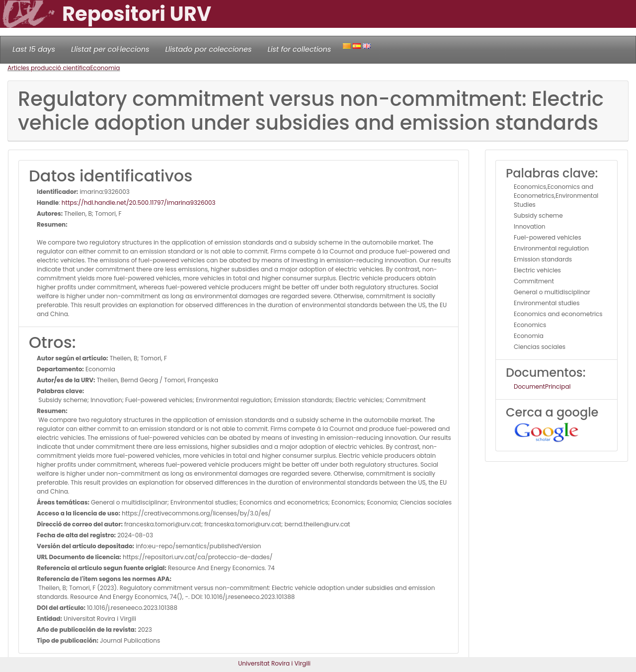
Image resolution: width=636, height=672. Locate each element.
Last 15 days (34, 49)
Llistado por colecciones (209, 49)
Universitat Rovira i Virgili (274, 663)
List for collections (299, 49)
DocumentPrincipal (542, 386)
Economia (105, 68)
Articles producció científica (49, 68)
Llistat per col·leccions (110, 49)
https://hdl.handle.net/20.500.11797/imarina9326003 (139, 203)
